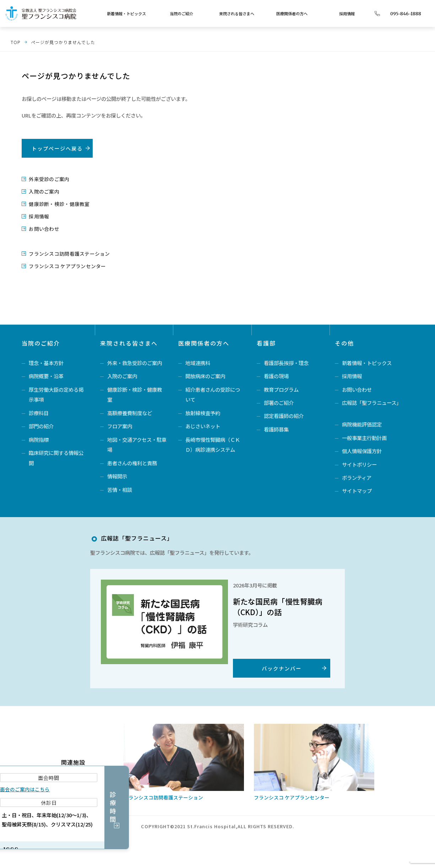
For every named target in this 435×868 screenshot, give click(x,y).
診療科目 (39, 412)
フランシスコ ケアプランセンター (64, 264)
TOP (15, 42)
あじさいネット (203, 426)
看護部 (266, 341)
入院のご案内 (43, 191)
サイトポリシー (359, 465)
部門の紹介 (41, 426)
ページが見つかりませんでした (63, 42)
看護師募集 (276, 429)
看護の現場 (276, 374)
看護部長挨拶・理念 (286, 360)
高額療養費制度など (130, 412)
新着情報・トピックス (126, 13)
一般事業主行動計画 (364, 438)
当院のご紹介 (181, 13)
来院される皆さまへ (237, 13)
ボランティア (357, 479)
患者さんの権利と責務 (132, 463)
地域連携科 (198, 360)
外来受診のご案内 (47, 179)
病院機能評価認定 (362, 424)
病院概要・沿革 (46, 374)
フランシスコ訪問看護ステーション (66, 252)
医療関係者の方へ (292, 13)
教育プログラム (281, 388)
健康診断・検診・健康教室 (56, 203)
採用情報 (347, 13)
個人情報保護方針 (362, 452)
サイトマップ (357, 493)
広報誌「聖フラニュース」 (372, 402)
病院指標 (39, 440)
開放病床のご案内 (205, 374)
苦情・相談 (120, 491)
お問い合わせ (43, 227)
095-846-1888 (406, 13)
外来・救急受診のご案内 (135, 360)
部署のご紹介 (279, 402)
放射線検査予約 (203, 412)
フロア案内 (120, 426)
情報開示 (117, 477)
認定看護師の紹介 (284, 415)
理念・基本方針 (46, 360)
